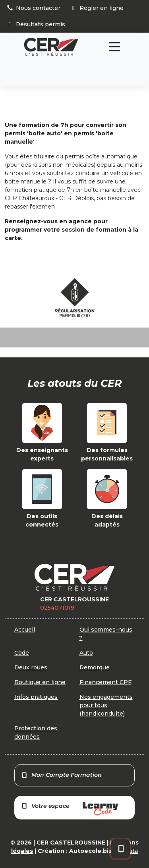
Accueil (25, 630)
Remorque (95, 667)
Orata (130, 851)
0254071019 (57, 608)
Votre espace (70, 809)
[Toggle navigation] (114, 47)
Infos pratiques (36, 697)
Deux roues (31, 667)
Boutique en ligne (40, 682)
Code (22, 653)
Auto (86, 653)
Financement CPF (105, 682)
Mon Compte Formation (61, 775)
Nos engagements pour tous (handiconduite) (106, 705)
